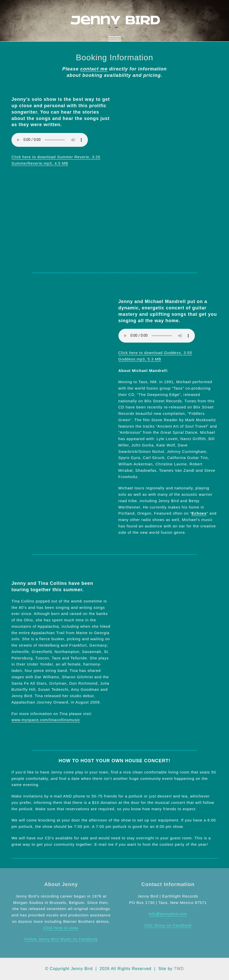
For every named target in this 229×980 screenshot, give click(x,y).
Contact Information (168, 884)
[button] (115, 39)
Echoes (199, 513)
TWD (179, 969)
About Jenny (61, 884)
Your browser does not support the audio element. (50, 140)
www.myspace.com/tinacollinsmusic (46, 720)
